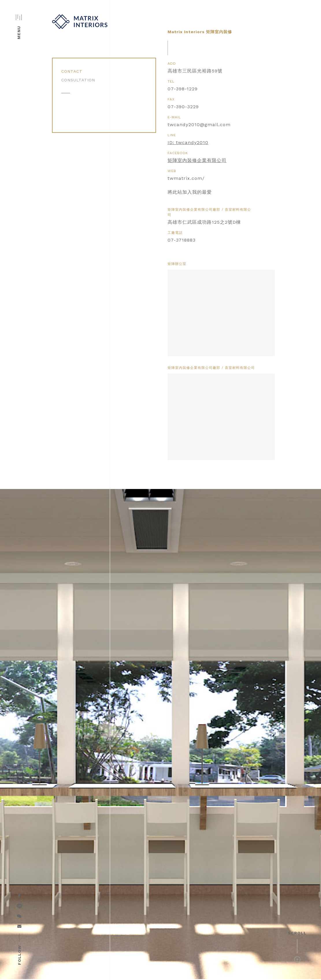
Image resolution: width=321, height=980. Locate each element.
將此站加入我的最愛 (190, 192)
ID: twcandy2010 (188, 142)
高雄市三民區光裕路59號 (195, 71)
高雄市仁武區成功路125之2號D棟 (204, 222)
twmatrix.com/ (186, 178)
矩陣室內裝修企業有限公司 (197, 160)
